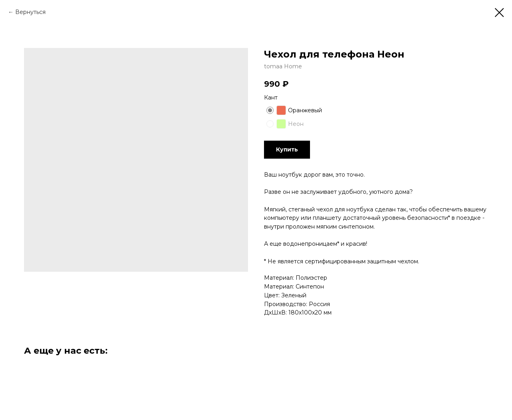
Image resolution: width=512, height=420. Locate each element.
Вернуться (30, 12)
